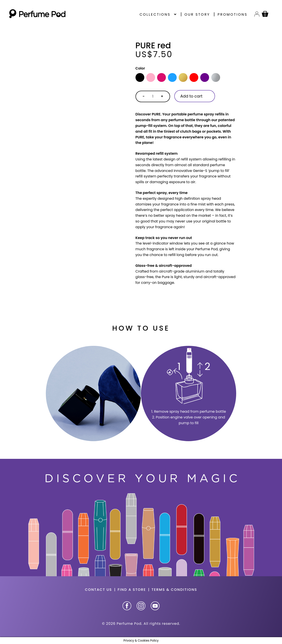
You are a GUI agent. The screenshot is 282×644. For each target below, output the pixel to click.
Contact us (98, 590)
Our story (197, 14)
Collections (155, 14)
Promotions (232, 14)
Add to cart (191, 96)
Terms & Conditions (174, 590)
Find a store (132, 590)
